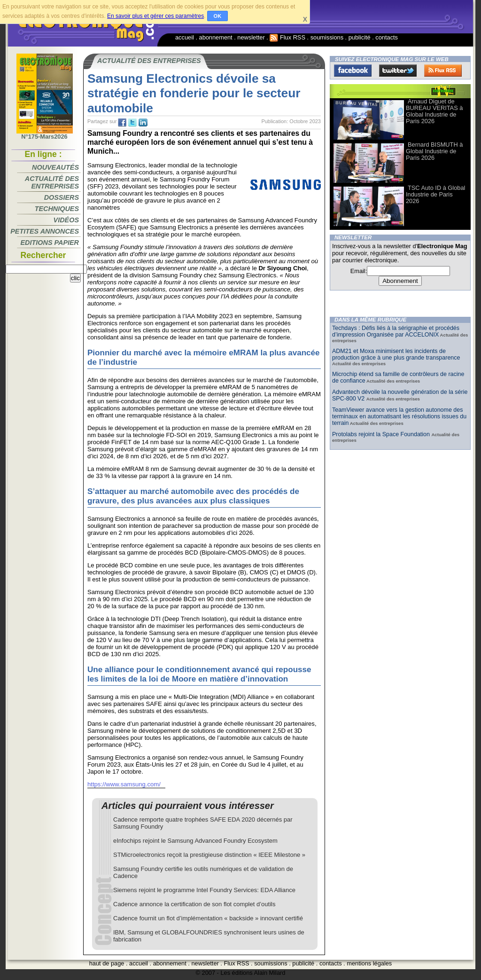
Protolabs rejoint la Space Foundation (382, 434)
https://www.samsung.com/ (124, 784)
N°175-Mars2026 (45, 134)
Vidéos (66, 220)
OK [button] (218, 16)
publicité (360, 37)
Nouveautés (55, 167)
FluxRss (443, 71)
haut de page (107, 963)
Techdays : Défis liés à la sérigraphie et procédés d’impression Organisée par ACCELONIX (396, 331)
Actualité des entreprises (52, 182)
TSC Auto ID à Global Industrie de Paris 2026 (435, 194)
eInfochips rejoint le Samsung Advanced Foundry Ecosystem (195, 841)
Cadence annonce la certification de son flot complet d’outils (194, 904)
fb (122, 123)
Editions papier (50, 243)
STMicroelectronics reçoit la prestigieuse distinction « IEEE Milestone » (209, 855)
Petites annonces (45, 231)
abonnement (216, 37)
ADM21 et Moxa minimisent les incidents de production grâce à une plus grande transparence (396, 354)
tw (132, 123)
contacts (387, 37)
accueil (185, 37)
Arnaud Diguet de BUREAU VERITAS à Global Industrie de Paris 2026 (434, 111)
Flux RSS (287, 37)
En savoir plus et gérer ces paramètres (155, 16)
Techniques (57, 209)
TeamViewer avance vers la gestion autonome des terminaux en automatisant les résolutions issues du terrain (399, 416)
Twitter (398, 71)
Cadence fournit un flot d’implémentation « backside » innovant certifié (208, 918)
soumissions (327, 37)
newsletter (251, 37)
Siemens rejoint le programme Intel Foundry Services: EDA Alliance (204, 890)
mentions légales (369, 963)
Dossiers (62, 197)
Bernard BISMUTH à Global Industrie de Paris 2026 (434, 151)
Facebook (353, 71)
